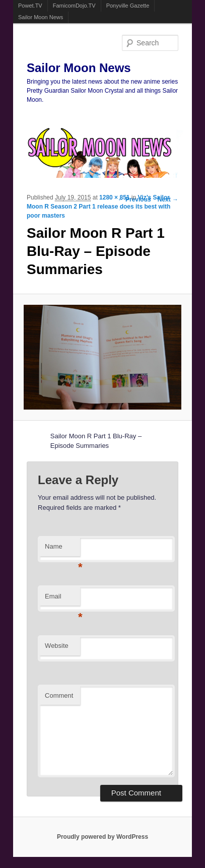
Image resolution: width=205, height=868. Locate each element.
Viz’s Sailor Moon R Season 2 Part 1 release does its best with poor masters (98, 207)
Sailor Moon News (41, 17)
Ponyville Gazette (128, 6)
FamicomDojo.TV (74, 6)
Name (62, 549)
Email (62, 599)
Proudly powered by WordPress (102, 837)
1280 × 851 (114, 197)
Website (57, 646)
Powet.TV (30, 6)
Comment (59, 695)
